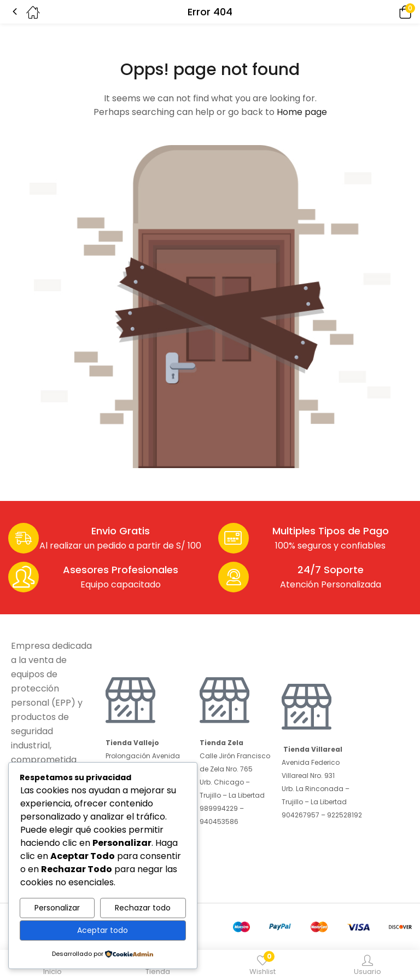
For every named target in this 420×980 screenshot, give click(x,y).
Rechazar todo (143, 908)
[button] (390, 12)
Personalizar (57, 908)
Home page (302, 112)
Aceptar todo (103, 930)
